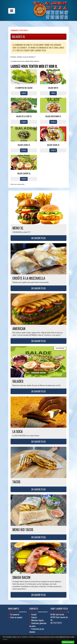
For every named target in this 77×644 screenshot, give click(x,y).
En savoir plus (38, 238)
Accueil (34, 614)
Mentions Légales (38, 620)
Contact (34, 617)
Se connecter (15, 614)
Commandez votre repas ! (19, 30)
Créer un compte (16, 617)
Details (5, 639)
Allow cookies (68, 642)
